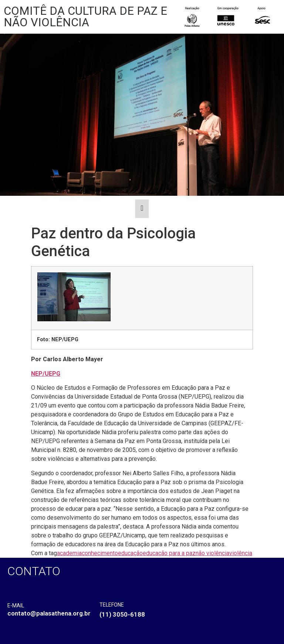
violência (241, 553)
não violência (212, 553)
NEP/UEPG (46, 374)
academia (69, 553)
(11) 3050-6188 (122, 614)
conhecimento (100, 553)
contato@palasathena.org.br (49, 613)
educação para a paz (169, 553)
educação (130, 553)
